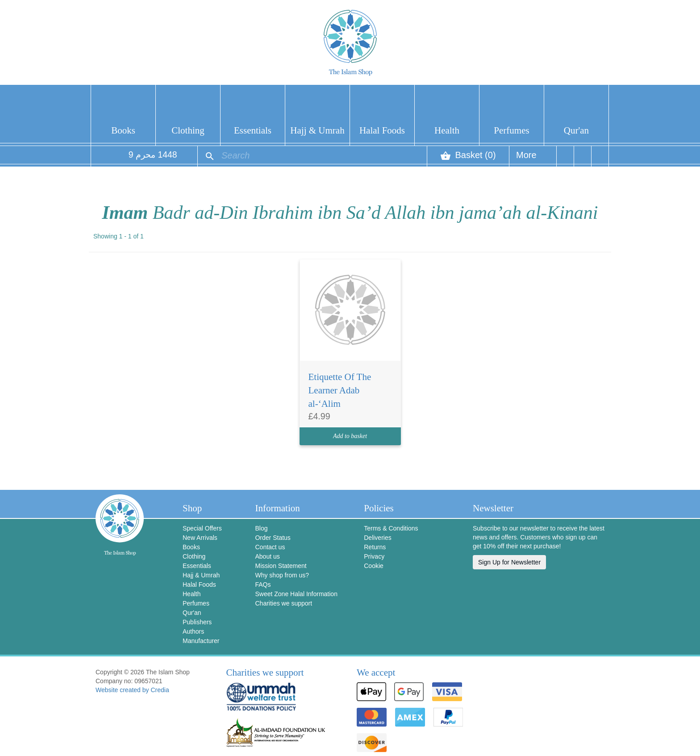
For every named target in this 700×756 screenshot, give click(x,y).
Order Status (273, 538)
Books (123, 130)
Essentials (253, 130)
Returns (375, 547)
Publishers (197, 622)
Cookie (374, 566)
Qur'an (576, 130)
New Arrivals (200, 538)
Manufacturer (201, 641)
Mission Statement (281, 566)
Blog (261, 528)
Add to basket (350, 436)
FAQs (263, 585)
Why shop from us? (282, 575)
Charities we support (283, 603)
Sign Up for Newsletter (509, 562)
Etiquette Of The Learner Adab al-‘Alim (340, 390)
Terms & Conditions (391, 528)
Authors (193, 631)
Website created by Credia (132, 690)
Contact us (270, 547)
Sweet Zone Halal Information (296, 594)
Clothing (188, 130)
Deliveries (377, 538)
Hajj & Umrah (317, 130)
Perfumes (511, 130)
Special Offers (202, 528)
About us (267, 556)
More (526, 158)
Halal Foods (382, 130)
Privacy (374, 556)
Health (447, 130)
